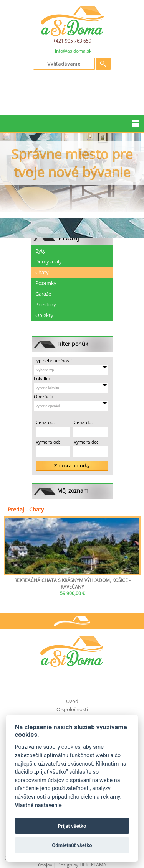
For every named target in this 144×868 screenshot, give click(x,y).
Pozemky (46, 283)
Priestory (46, 304)
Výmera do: (85, 442)
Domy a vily (49, 261)
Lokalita (42, 379)
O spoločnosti (72, 709)
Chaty (42, 272)
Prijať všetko (72, 826)
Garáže (43, 294)
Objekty (44, 315)
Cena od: (45, 422)
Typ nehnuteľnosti (53, 361)
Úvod (72, 701)
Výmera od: (48, 442)
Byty (41, 251)
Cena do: (83, 422)
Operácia (44, 397)
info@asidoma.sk (73, 51)
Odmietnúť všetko (72, 845)
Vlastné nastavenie (38, 805)
